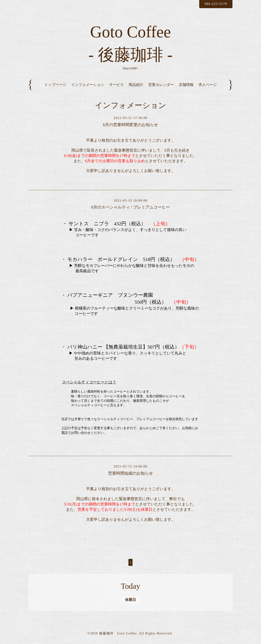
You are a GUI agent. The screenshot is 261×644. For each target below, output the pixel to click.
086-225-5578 (216, 4)
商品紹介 (136, 85)
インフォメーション (88, 85)
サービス (116, 85)
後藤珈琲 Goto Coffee (118, 633)
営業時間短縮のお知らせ (130, 473)
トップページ (55, 85)
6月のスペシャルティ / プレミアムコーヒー (130, 207)
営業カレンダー (161, 85)
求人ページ (208, 85)
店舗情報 (186, 85)
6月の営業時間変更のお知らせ (130, 125)
